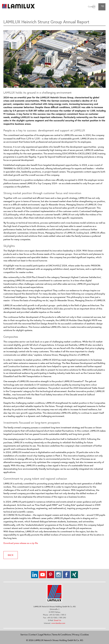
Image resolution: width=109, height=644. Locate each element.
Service (24, 634)
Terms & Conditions (62, 634)
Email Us (58, 620)
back (11, 555)
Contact (91, 7)
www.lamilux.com (58, 623)
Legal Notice (44, 634)
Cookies (85, 634)
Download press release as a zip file (21, 543)
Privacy (76, 634)
